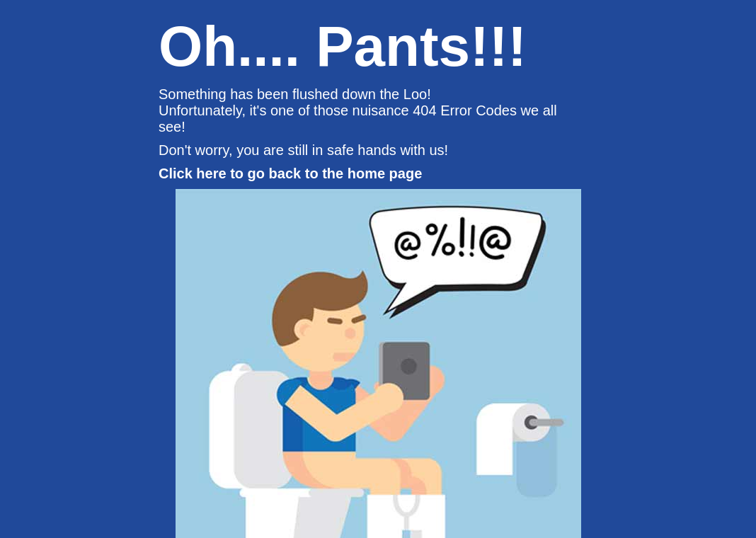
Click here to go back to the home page (290, 173)
